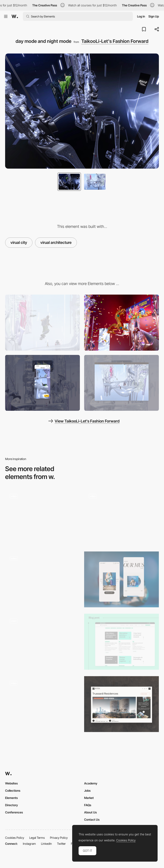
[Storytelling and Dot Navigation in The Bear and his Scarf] (42, 640)
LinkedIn (46, 844)
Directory (12, 805)
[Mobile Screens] (122, 579)
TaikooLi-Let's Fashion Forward (115, 41)
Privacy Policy (59, 838)
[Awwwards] (15, 16)
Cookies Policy (15, 838)
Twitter (61, 844)
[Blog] (122, 642)
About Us (90, 812)
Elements (11, 798)
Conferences (14, 812)
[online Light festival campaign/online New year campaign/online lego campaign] (122, 323)
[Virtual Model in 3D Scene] (42, 323)
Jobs (87, 791)
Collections (13, 791)
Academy (91, 783)
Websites (11, 783)
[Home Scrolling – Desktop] (122, 517)
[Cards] (42, 517)
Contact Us (92, 820)
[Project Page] (122, 704)
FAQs (88, 805)
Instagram (29, 844)
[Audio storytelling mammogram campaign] (42, 703)
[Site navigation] (42, 573)
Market (89, 798)
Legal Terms (37, 838)
